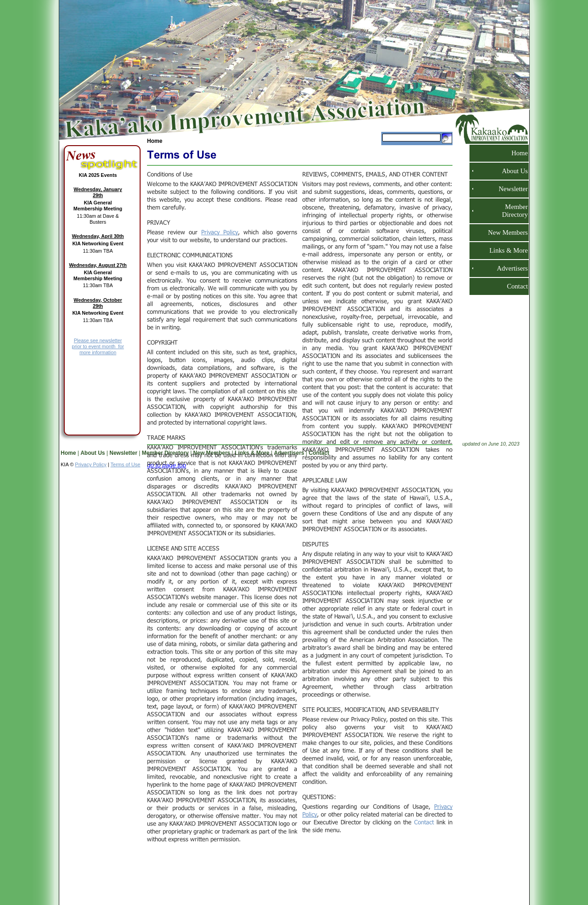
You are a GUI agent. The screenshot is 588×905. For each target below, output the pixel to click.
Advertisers (509, 268)
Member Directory (513, 211)
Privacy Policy (90, 464)
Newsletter (510, 189)
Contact (514, 286)
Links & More (505, 250)
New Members (504, 232)
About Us (511, 171)
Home (155, 141)
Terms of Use (126, 464)
